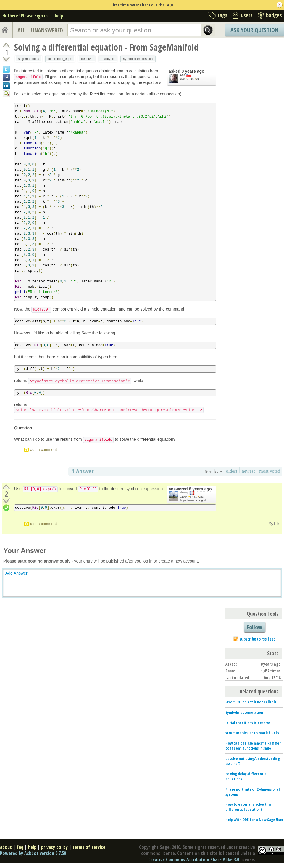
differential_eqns (60, 59)
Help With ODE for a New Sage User (254, 820)
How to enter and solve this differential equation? (248, 807)
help (59, 16)
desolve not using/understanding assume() (253, 761)
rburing (184, 492)
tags (222, 15)
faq (20, 847)
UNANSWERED (47, 30)
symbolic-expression (138, 59)
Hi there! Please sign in (25, 16)
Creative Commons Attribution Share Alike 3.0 (194, 859)
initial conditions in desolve (248, 723)
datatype (108, 59)
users (247, 15)
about (6, 847)
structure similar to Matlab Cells (252, 733)
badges (274, 15)
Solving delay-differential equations (246, 776)
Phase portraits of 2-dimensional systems (252, 792)
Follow (254, 627)
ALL (21, 30)
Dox (183, 75)
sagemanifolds (29, 59)
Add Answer (16, 573)
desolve (87, 59)
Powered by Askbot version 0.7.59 (33, 853)
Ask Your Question (254, 30)
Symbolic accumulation (244, 712)
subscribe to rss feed (258, 639)
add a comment (43, 450)
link (277, 524)
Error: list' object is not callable (251, 702)
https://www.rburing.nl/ (193, 500)
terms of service (89, 847)
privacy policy (54, 847)
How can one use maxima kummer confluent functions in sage (253, 746)
